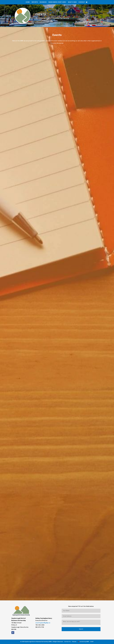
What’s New (72, 2)
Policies (74, 642)
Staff (92, 642)
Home (28, 2)
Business (43, 2)
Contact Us (67, 642)
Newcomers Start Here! (57, 2)
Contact (82, 2)
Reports (35, 2)
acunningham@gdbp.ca (43, 623)
